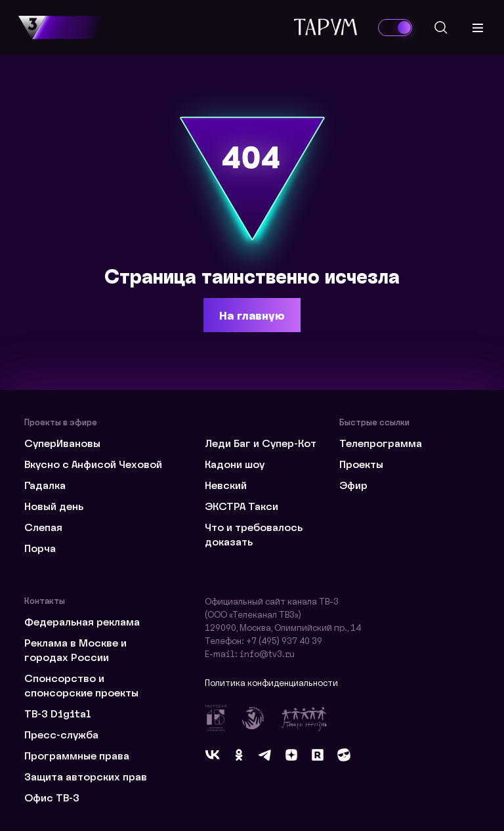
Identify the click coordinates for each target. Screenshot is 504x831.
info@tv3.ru (267, 653)
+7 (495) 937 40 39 (284, 640)
